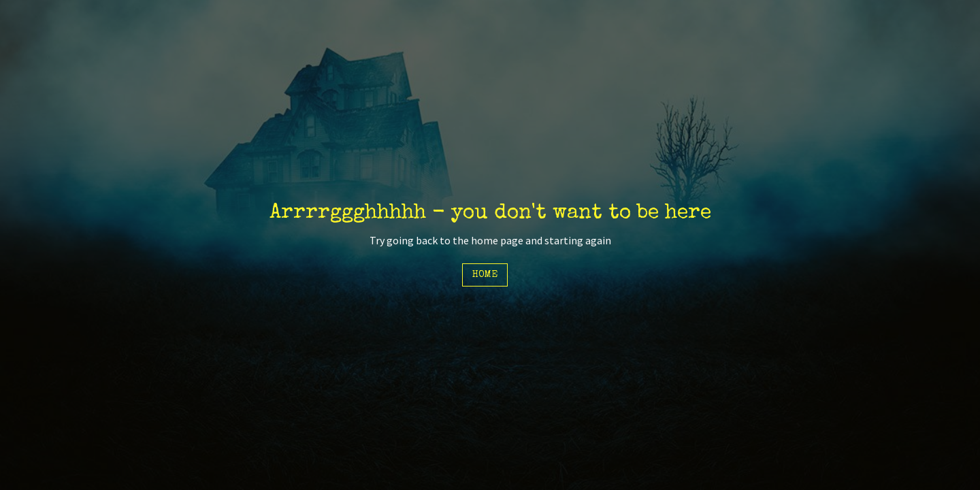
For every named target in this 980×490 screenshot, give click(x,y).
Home (485, 275)
